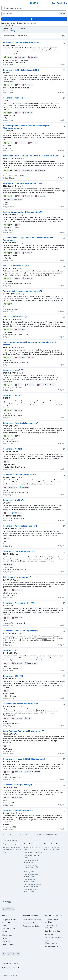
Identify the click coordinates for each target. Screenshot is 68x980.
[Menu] (3, 3)
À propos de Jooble (9, 920)
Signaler (61, 64)
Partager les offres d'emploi (33, 923)
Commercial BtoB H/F (13, 449)
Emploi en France (8, 945)
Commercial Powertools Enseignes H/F (21, 423)
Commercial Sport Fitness (15, 98)
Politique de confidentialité (11, 968)
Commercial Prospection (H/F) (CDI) (19, 603)
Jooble (15, 976)
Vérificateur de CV (51, 946)
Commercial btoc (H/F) (13, 370)
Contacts (5, 932)
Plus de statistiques (12, 31)
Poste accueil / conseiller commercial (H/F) (22, 291)
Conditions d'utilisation (10, 963)
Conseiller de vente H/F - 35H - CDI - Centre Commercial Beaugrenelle (28, 239)
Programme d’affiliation (31, 926)
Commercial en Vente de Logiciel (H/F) (20, 631)
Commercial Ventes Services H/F (18, 810)
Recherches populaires (12, 840)
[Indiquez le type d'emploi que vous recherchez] (34, 8)
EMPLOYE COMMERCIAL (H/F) (16, 317)
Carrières (5, 938)
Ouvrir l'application (59, 3)
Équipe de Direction (9, 929)
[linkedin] (18, 954)
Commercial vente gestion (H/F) (17, 785)
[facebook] (4, 954)
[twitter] (13, 954)
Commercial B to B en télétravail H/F (19, 475)
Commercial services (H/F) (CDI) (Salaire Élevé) (24, 759)
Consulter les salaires (52, 931)
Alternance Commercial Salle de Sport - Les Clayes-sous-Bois (31, 156)
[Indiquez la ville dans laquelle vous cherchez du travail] (34, 14)
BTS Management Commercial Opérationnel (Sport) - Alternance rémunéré (27, 127)
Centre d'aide (7, 941)
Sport (5, 852)
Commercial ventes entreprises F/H (19, 551)
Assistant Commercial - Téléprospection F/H (23, 212)
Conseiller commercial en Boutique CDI (21, 704)
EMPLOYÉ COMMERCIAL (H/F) (16, 266)
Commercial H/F (10, 650)
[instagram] (9, 954)
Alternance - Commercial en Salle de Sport (22, 43)
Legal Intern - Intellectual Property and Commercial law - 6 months (29, 343)
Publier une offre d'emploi (32, 920)
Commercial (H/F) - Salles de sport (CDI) (21, 70)
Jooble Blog (49, 934)
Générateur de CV (51, 943)
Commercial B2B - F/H (13, 676)
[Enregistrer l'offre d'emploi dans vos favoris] (64, 43)
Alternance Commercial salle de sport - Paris (23, 183)
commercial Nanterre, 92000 (33, 852)
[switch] (63, 36)
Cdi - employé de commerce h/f (17, 577)
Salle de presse (7, 935)
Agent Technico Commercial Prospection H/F (23, 731)
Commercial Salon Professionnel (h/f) (20, 526)
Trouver (34, 19)
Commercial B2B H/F (12, 395)
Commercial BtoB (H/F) (13, 500)
